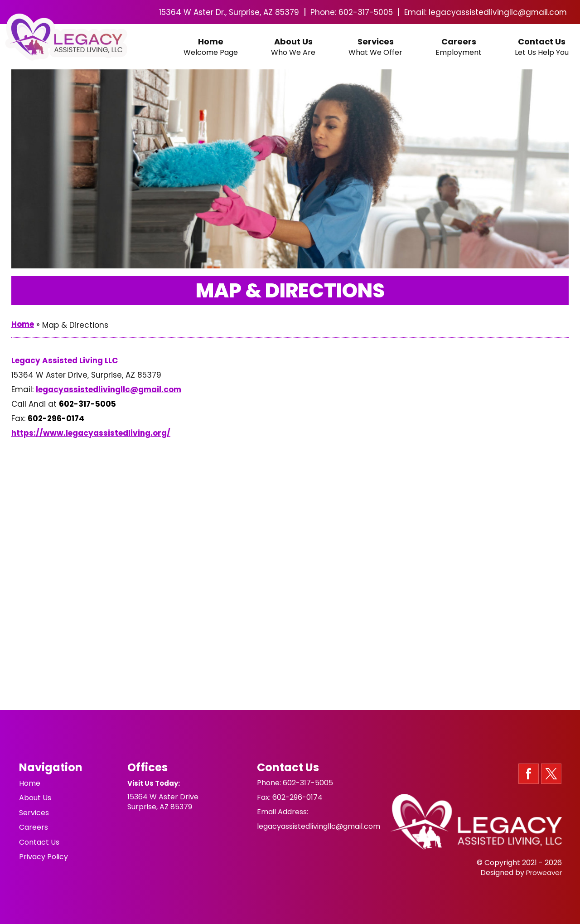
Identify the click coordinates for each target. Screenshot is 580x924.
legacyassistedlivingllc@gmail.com (497, 12)
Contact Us (542, 47)
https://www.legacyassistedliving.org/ (91, 433)
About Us (293, 47)
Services (375, 47)
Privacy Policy (43, 853)
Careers (459, 47)
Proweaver (544, 873)
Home (211, 47)
